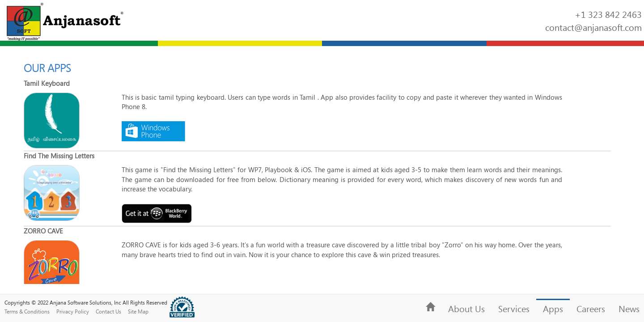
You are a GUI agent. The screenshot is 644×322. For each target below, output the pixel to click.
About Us (466, 309)
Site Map (138, 311)
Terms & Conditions (27, 311)
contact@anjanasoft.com (593, 27)
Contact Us (108, 311)
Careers (591, 309)
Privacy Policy (73, 311)
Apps (553, 309)
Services (514, 309)
